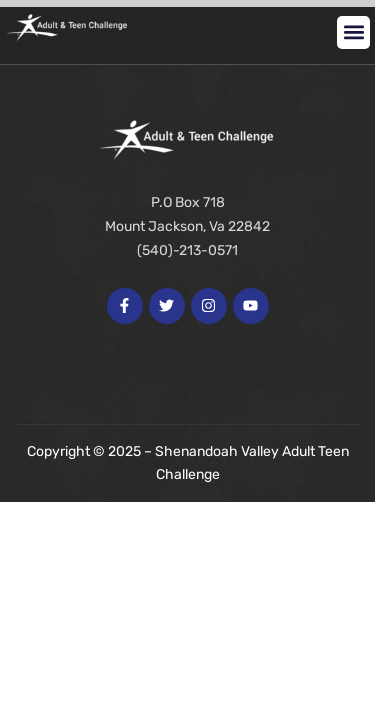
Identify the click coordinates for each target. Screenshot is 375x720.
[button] (353, 32)
